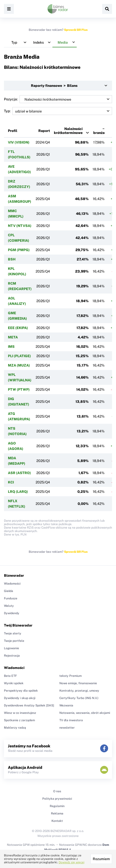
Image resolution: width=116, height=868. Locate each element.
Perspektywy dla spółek (21, 691)
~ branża (99, 131)
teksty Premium (70, 676)
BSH (12, 259)
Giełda (9, 591)
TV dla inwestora (71, 720)
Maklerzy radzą (15, 728)
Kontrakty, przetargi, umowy (79, 691)
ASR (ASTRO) (19, 473)
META (13, 337)
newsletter (67, 728)
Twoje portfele (14, 641)
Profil (13, 131)
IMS (11, 347)
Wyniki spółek (14, 683)
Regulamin (57, 806)
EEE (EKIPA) (18, 328)
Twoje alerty (13, 633)
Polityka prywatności (57, 799)
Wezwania (66, 705)
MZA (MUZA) (19, 365)
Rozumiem (101, 859)
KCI (11, 482)
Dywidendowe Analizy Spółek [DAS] (29, 705)
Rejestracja (12, 656)
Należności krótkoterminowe (68, 131)
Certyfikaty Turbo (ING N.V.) (79, 698)
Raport (44, 131)
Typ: (58, 111)
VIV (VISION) (19, 142)
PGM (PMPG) (19, 250)
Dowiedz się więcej (71, 862)
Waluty (9, 606)
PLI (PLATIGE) (19, 356)
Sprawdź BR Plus (76, 30)
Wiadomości (12, 584)
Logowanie (12, 648)
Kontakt (57, 821)
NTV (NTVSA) (20, 226)
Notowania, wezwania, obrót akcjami (85, 713)
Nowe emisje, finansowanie (78, 683)
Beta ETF (10, 676)
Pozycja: (58, 99)
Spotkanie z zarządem (19, 720)
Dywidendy (12, 613)
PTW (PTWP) (19, 389)
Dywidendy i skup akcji (20, 698)
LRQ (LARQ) (18, 492)
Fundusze (11, 598)
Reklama (57, 813)
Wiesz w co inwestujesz (20, 713)
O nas (57, 791)
